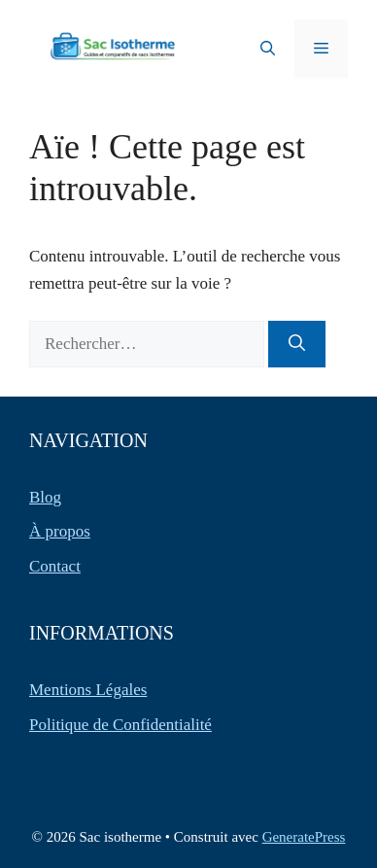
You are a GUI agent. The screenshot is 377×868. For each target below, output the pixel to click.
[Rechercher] (297, 344)
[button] (268, 49)
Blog (45, 497)
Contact (55, 566)
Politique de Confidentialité (120, 725)
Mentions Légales (88, 690)
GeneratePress (304, 837)
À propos (60, 531)
